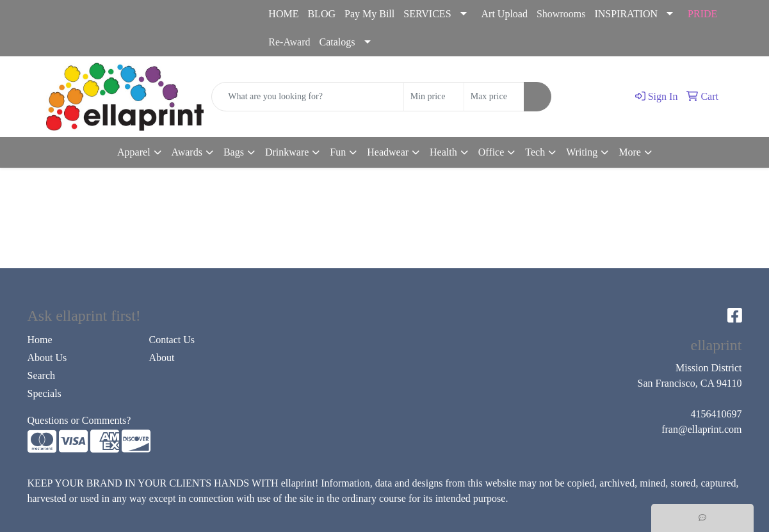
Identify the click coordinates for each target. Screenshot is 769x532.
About (162, 358)
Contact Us (172, 340)
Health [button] (443, 152)
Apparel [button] (134, 152)
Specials (45, 393)
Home (40, 340)
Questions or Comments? (79, 420)
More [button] (630, 152)
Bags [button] (234, 152)
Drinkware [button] (287, 152)
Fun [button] (338, 152)
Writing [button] (582, 152)
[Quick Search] (307, 97)
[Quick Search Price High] (494, 97)
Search (42, 375)
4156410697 (41, 28)
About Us (47, 358)
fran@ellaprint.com (124, 28)
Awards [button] (187, 152)
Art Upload (505, 14)
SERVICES (427, 14)
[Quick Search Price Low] (434, 97)
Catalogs (337, 42)
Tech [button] (535, 152)
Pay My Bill (369, 14)
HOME (283, 14)
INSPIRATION (626, 14)
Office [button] (491, 152)
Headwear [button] (388, 152)
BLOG (321, 14)
